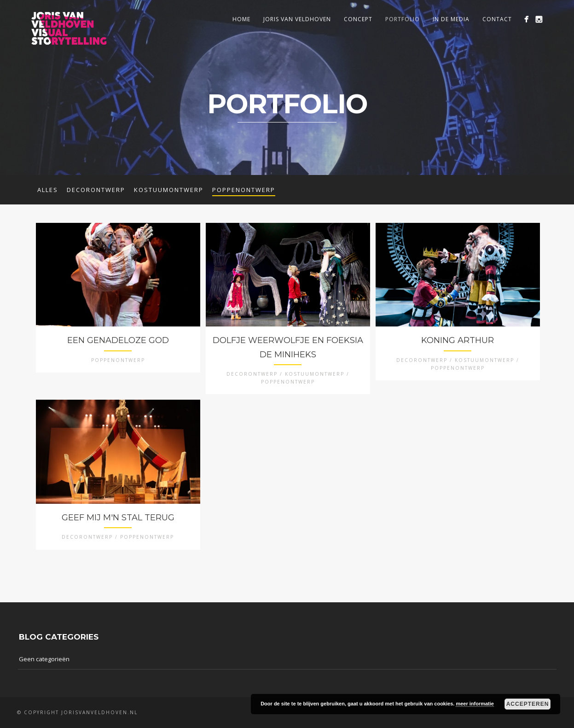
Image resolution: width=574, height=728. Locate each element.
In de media (451, 19)
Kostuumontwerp (169, 190)
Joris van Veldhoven (297, 19)
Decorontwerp (96, 190)
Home (241, 19)
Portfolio (403, 19)
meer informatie (475, 704)
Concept (358, 19)
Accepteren (528, 704)
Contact (497, 19)
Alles (48, 190)
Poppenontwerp (244, 190)
